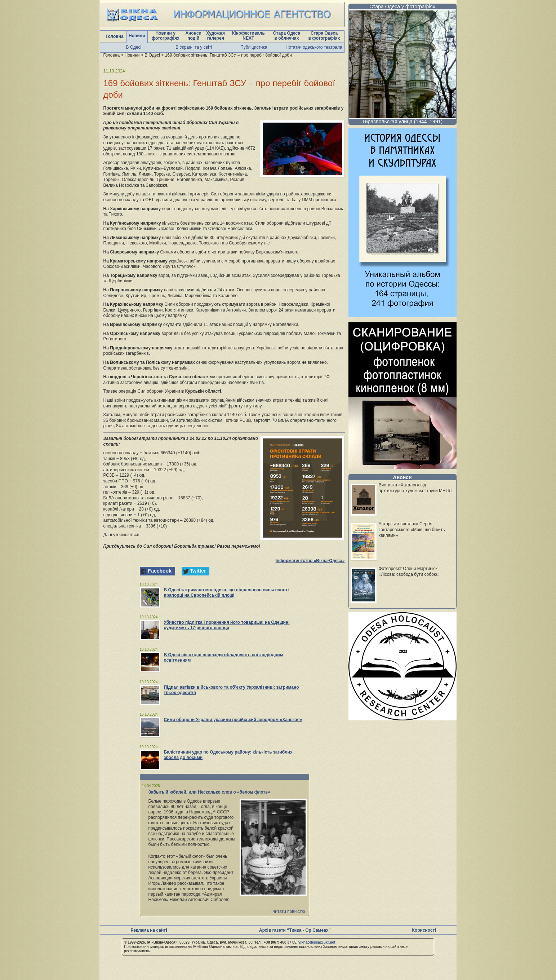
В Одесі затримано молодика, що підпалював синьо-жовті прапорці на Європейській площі (226, 593)
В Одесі (134, 47)
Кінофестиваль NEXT (248, 36)
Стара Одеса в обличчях (287, 36)
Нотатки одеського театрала (314, 47)
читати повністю (289, 911)
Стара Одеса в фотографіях (324, 36)
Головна (114, 36)
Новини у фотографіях (166, 36)
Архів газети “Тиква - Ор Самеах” (295, 930)
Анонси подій (193, 36)
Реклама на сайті (149, 930)
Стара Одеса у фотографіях (402, 6)
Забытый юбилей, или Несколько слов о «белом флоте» (209, 792)
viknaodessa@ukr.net (317, 942)
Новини (137, 36)
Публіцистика (254, 47)
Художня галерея (215, 36)
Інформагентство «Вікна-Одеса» (310, 561)
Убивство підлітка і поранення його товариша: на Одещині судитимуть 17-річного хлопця (227, 625)
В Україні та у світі (194, 47)
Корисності (424, 930)
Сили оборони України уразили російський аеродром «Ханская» (233, 720)
